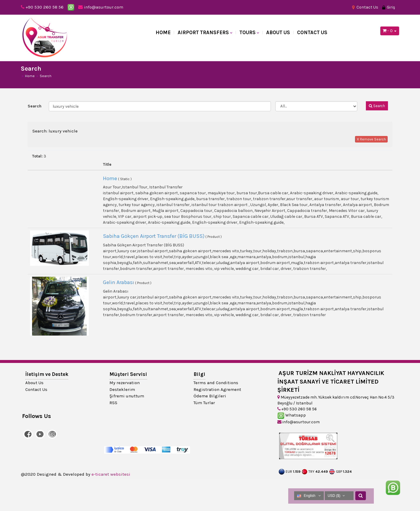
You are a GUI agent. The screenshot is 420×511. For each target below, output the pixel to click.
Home (163, 32)
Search (35, 106)
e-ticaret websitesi (111, 474)
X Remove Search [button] (371, 139)
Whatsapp (292, 415)
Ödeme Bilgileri (210, 396)
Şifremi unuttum (127, 396)
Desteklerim (122, 389)
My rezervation (125, 383)
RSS (113, 403)
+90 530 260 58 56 (45, 7)
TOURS (247, 32)
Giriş (388, 7)
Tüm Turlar (204, 403)
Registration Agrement (217, 389)
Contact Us (365, 7)
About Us (278, 32)
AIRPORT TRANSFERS (203, 32)
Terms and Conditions (216, 383)
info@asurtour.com (101, 7)
